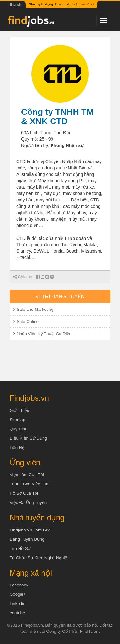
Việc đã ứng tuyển (28, 503)
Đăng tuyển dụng (27, 539)
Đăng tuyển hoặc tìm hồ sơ (61, 4)
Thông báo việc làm (30, 484)
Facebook (19, 585)
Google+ (18, 594)
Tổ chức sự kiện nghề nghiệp (40, 558)
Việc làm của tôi (27, 475)
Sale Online (28, 322)
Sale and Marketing (35, 309)
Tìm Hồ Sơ (20, 549)
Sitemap (17, 420)
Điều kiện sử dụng (28, 438)
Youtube (17, 613)
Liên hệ (17, 448)
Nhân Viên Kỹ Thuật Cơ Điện (44, 334)
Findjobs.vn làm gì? (30, 530)
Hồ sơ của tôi (24, 493)
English (15, 4)
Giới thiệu (20, 410)
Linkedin (18, 604)
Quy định (19, 429)
